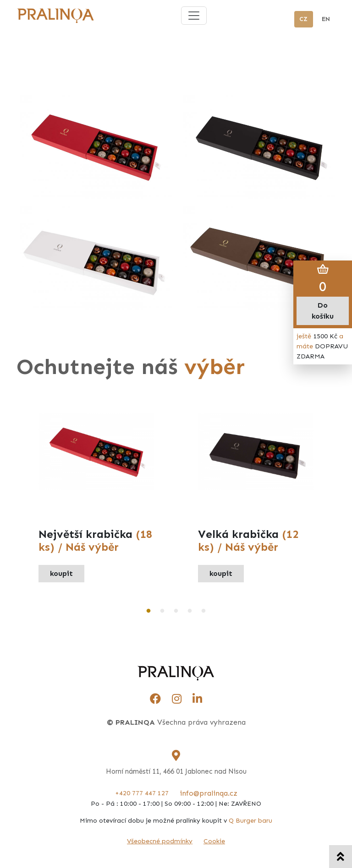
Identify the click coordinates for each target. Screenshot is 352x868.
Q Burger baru (250, 821)
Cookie (214, 841)
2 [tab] (162, 611)
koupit (61, 573)
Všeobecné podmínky (160, 841)
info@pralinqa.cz (209, 793)
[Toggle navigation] (194, 16)
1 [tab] (148, 611)
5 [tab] (203, 611)
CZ (303, 19)
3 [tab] (176, 611)
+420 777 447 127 (142, 793)
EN (326, 19)
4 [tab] (190, 611)
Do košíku (323, 311)
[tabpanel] (96, 498)
